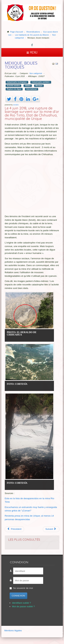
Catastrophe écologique (17, 82)
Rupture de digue (14, 89)
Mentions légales (13, 631)
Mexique (39, 86)
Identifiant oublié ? (22, 603)
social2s (16, 105)
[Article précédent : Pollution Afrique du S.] (14, 529)
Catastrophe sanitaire (41, 82)
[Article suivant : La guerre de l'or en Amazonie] (51, 529)
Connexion (18, 596)
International (31, 89)
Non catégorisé (36, 73)
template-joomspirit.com (63, 632)
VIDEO (28, 86)
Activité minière (13, 86)
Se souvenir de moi (23, 588)
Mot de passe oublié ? (23, 606)
